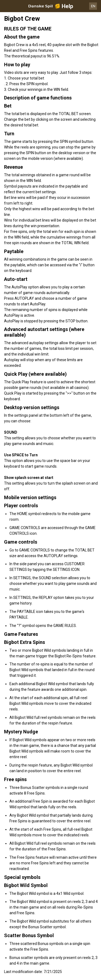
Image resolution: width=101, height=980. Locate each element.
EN (93, 6)
